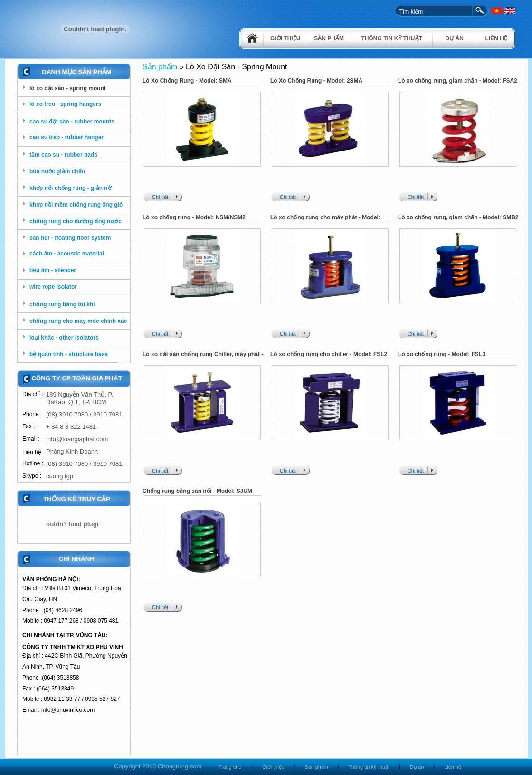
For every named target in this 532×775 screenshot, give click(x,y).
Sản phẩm (329, 38)
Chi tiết (160, 197)
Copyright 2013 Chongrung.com (158, 766)
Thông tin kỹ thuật (392, 38)
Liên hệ (496, 38)
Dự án (455, 38)
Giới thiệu (285, 38)
